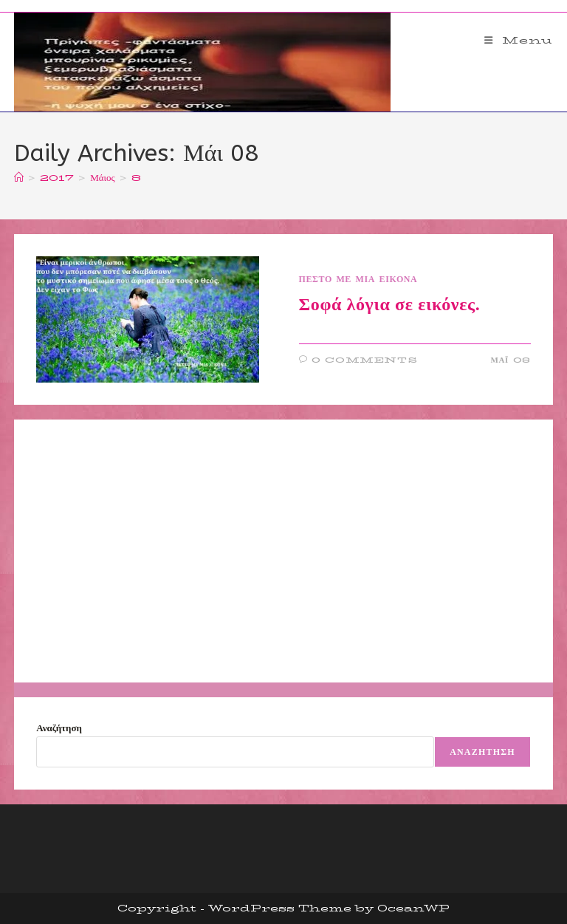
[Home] (19, 177)
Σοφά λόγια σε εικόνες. (390, 304)
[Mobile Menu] (519, 40)
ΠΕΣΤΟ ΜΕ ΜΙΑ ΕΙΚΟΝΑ (358, 279)
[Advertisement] (283, 551)
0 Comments (364, 360)
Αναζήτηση (59, 728)
